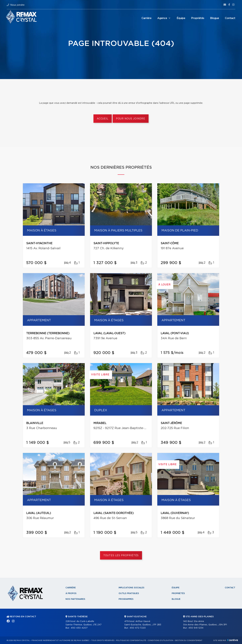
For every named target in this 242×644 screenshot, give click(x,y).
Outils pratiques (129, 593)
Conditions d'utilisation (160, 640)
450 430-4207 (79, 628)
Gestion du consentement (189, 640)
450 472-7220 (138, 628)
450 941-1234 (196, 628)
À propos (71, 593)
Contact (230, 18)
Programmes (126, 599)
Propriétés (198, 18)
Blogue (215, 18)
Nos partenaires (75, 599)
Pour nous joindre (131, 119)
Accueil (103, 119)
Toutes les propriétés (121, 556)
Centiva (233, 640)
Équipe (181, 18)
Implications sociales (132, 588)
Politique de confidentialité (131, 640)
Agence (162, 18)
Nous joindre (17, 5)
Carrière (146, 18)
